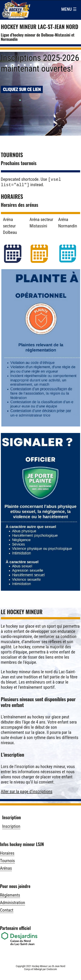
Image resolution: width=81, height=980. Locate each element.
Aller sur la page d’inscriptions (27, 792)
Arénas (6, 869)
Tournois (7, 862)
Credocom (52, 970)
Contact (7, 911)
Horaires (7, 854)
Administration (13, 903)
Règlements (10, 896)
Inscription (11, 827)
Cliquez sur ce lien (22, 89)
